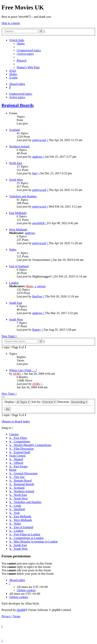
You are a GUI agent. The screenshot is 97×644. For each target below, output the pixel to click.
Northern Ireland (19, 146)
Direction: (73, 402)
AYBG (17, 374)
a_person (40, 286)
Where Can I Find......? (23, 370)
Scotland (14, 130)
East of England (19, 266)
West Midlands (18, 230)
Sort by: (44, 402)
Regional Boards (18, 105)
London (14, 283)
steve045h (38, 223)
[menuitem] (21, 44)
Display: (18, 402)
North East (16, 163)
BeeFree (37, 296)
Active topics (17, 97)
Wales (13, 250)
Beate (30, 286)
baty (35, 173)
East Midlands (18, 213)
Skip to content (11, 23)
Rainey (36, 330)
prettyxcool (39, 140)
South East (16, 303)
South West (16, 319)
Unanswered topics (21, 94)
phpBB (21, 610)
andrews (37, 157)
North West (16, 180)
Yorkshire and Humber (23, 196)
